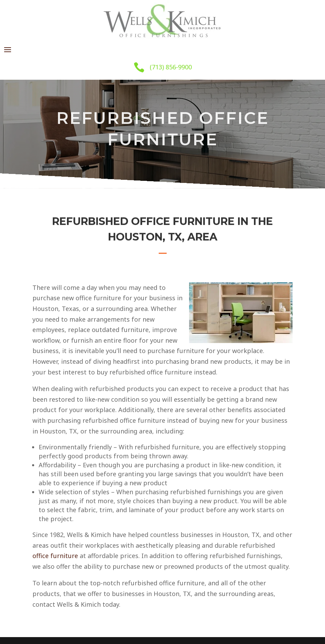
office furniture (55, 556)
